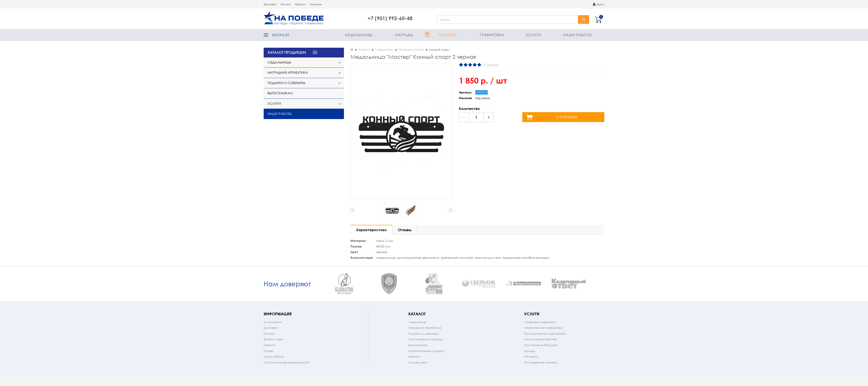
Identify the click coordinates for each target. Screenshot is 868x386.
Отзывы (269, 363)
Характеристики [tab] (371, 230)
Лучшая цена (418, 374)
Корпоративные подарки (427, 363)
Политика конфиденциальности (287, 374)
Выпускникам (280, 93)
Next (451, 210)
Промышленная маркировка (545, 346)
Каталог (281, 35)
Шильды (530, 363)
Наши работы (578, 35)
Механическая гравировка (543, 340)
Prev (352, 210)
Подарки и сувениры (286, 83)
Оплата (285, 4)
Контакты (316, 4)
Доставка (270, 4)
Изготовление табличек (541, 351)
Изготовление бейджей (541, 357)
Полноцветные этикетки (541, 374)
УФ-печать (531, 369)
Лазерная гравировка (540, 334)
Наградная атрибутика (288, 72)
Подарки (448, 35)
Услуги (533, 35)
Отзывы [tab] (405, 230)
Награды (404, 35)
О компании (273, 334)
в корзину (567, 117)
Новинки (414, 369)
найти (584, 20)
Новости (300, 4)
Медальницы (359, 35)
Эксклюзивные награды (425, 351)
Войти (599, 4)
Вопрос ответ (273, 351)
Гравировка (492, 35)
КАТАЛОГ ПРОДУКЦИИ (287, 52)
